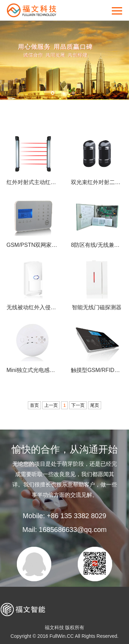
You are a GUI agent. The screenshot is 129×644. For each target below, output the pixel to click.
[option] (64, 60)
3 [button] (73, 93)
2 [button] (63, 93)
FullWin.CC (62, 636)
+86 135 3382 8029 (77, 516)
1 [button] (53, 93)
